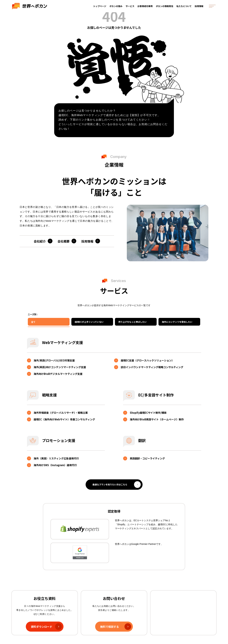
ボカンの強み (116, 8)
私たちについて (185, 8)
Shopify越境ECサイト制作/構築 (148, 413)
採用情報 (200, 8)
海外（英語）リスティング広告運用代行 (56, 458)
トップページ (100, 8)
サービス (131, 8)
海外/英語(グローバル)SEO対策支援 (54, 360)
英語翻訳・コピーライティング (147, 458)
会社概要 (63, 241)
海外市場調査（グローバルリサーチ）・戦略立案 (61, 413)
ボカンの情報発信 (165, 8)
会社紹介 (40, 241)
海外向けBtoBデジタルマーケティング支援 (58, 374)
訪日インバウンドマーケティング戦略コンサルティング (152, 367)
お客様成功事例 (146, 8)
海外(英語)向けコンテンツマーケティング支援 (60, 367)
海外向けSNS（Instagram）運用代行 (55, 465)
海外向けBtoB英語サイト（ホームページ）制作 (157, 419)
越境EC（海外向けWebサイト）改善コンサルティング (64, 419)
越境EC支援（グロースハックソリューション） (147, 360)
